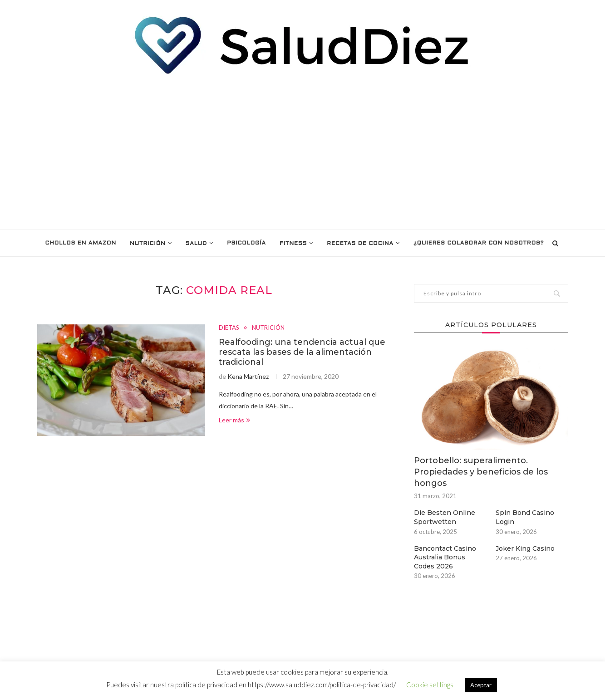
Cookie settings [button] (430, 685)
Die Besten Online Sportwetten (445, 517)
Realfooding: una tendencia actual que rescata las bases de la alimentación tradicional (302, 352)
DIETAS (229, 328)
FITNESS (293, 244)
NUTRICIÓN (148, 244)
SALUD (197, 244)
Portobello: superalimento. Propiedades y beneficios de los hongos (481, 472)
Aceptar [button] (481, 685)
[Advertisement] (303, 152)
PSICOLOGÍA (246, 243)
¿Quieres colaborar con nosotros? (479, 243)
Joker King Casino (525, 548)
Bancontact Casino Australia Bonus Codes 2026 (445, 557)
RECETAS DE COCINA (360, 244)
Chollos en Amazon (81, 243)
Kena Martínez (248, 376)
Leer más (234, 420)
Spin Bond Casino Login (525, 517)
